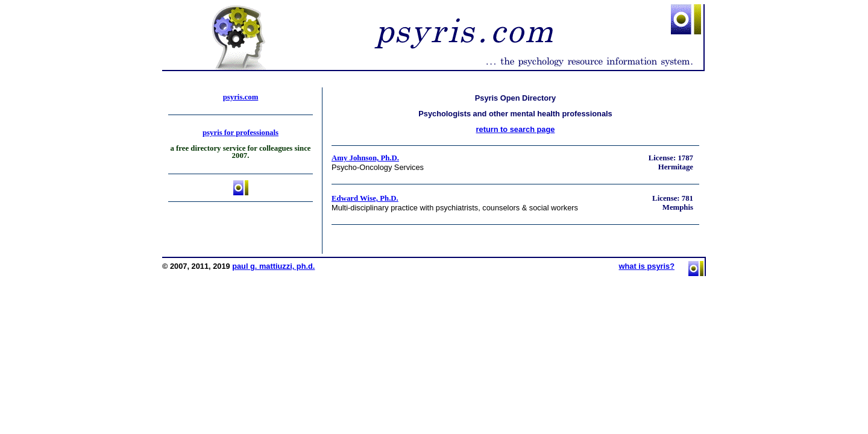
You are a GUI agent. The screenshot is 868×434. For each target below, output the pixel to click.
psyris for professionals (241, 133)
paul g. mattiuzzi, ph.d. (273, 266)
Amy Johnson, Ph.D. (365, 158)
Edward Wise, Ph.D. (365, 198)
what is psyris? (647, 266)
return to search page (516, 129)
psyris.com (241, 97)
